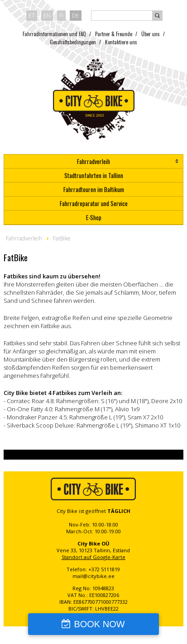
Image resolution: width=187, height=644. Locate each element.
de (76, 15)
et (32, 15)
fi (61, 15)
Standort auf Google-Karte (93, 557)
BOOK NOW (99, 624)
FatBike (62, 238)
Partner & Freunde (114, 34)
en (47, 15)
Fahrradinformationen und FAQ (54, 34)
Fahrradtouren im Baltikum (94, 189)
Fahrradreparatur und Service (94, 203)
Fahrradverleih (93, 161)
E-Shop (94, 217)
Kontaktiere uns (121, 42)
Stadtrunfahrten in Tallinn (94, 175)
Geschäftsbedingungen (73, 42)
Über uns (151, 34)
